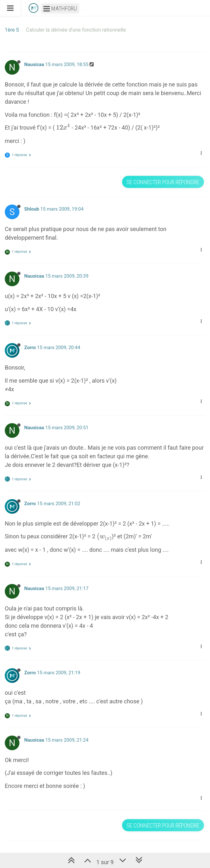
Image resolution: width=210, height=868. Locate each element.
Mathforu (60, 8)
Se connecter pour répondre (163, 182)
